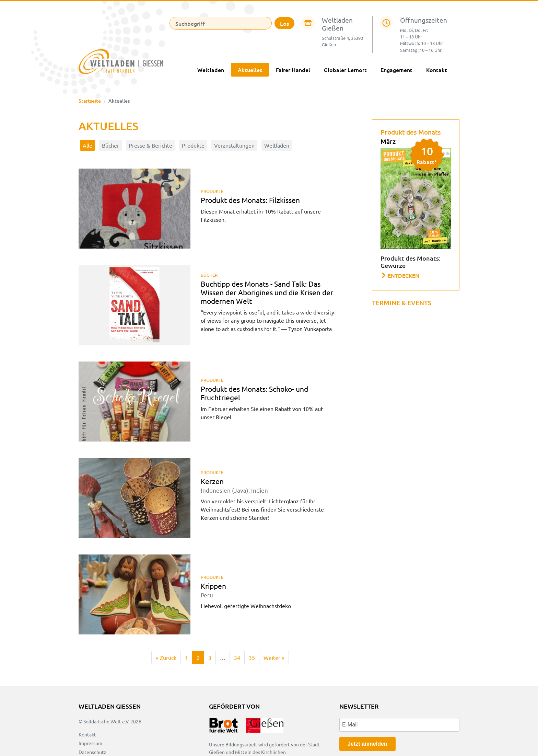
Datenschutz (92, 752)
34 (237, 657)
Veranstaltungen (234, 145)
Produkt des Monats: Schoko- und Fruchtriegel (254, 393)
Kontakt (437, 70)
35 (252, 657)
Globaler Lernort (345, 70)
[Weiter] (274, 657)
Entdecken (400, 275)
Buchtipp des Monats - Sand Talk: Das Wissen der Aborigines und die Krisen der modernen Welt (267, 292)
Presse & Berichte (150, 145)
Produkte (193, 145)
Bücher (110, 145)
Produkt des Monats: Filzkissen (250, 200)
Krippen (213, 590)
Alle (87, 145)
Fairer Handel (293, 70)
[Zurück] (166, 657)
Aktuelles (250, 70)
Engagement (396, 70)
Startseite (90, 101)
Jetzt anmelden (367, 744)
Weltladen (211, 70)
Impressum (90, 743)
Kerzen (234, 485)
